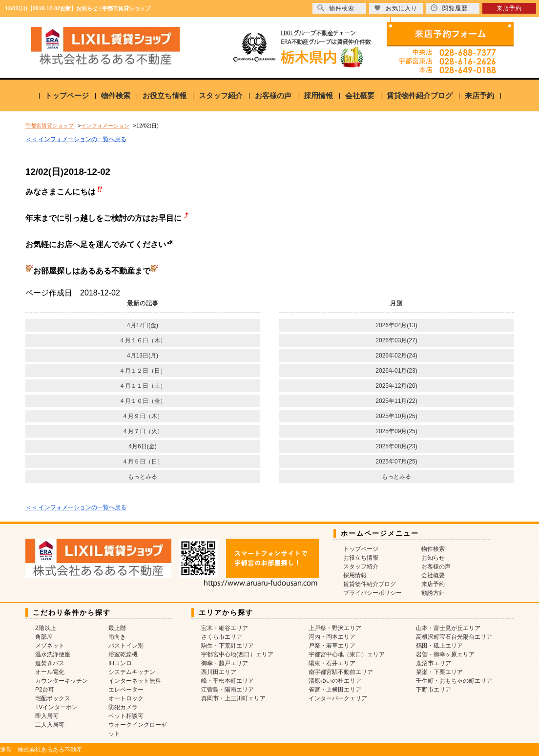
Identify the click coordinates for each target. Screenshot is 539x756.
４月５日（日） (143, 462)
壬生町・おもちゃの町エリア (454, 681)
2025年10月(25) (396, 416)
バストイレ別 (126, 646)
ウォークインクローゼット (138, 729)
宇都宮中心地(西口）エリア (237, 654)
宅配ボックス (53, 698)
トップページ (67, 95)
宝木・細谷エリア (225, 628)
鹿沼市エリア (434, 663)
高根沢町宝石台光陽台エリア (454, 637)
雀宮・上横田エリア (335, 690)
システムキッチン (132, 672)
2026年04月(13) (396, 325)
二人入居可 (50, 725)
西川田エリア (219, 672)
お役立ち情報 (165, 95)
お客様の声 (273, 95)
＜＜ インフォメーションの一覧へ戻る (76, 139)
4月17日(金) (143, 325)
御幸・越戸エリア (225, 663)
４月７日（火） (143, 431)
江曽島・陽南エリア (228, 690)
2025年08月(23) (396, 446)
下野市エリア (434, 690)
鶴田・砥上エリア (439, 646)
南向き (117, 637)
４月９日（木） (143, 416)
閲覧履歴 (449, 8)
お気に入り (396, 8)
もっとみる (143, 477)
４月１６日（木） (143, 340)
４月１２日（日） (143, 371)
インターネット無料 (135, 681)
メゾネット (50, 646)
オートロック (126, 698)
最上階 (117, 628)
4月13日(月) (143, 356)
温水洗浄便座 (53, 654)
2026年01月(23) (396, 371)
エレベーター (126, 690)
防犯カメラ (123, 707)
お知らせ (433, 558)
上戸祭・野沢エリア (335, 628)
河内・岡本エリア (332, 637)
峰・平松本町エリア (228, 681)
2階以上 (46, 628)
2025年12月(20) (396, 386)
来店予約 (479, 95)
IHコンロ (120, 663)
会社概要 (360, 95)
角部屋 (44, 637)
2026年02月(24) (396, 356)
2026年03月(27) (396, 340)
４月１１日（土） (143, 386)
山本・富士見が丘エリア (448, 628)
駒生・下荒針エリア (228, 646)
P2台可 (45, 690)
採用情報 (318, 95)
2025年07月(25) (396, 462)
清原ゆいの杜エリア (335, 681)
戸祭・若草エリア (332, 646)
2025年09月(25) (396, 431)
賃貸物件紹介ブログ (420, 95)
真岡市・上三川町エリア (233, 698)
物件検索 (116, 95)
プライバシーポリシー (373, 593)
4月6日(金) (142, 446)
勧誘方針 (433, 593)
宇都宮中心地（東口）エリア (347, 654)
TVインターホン (56, 707)
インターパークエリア (338, 698)
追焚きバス (50, 663)
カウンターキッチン (62, 681)
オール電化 (50, 672)
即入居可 (47, 716)
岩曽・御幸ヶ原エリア (445, 654)
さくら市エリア (222, 637)
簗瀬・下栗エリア (439, 672)
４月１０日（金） (143, 401)
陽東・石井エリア (332, 663)
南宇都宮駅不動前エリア (341, 672)
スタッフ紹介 (221, 95)
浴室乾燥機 (123, 654)
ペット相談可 (126, 716)
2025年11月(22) (396, 401)
